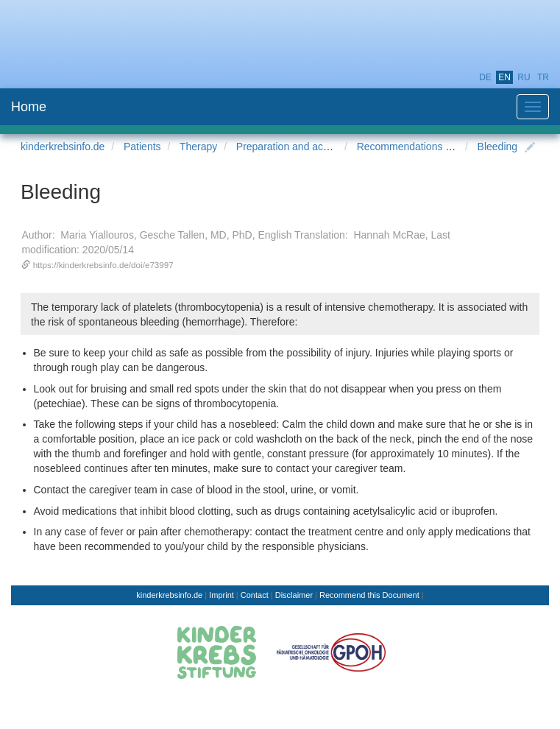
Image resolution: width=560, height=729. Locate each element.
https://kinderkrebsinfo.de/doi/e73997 (103, 265)
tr (543, 77)
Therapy (198, 147)
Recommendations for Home (422, 147)
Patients (142, 147)
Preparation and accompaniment (311, 147)
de (485, 77)
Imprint (221, 595)
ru (524, 77)
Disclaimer (294, 595)
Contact (255, 595)
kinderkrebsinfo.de (63, 147)
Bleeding (498, 147)
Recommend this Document (369, 595)
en (504, 77)
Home (29, 107)
